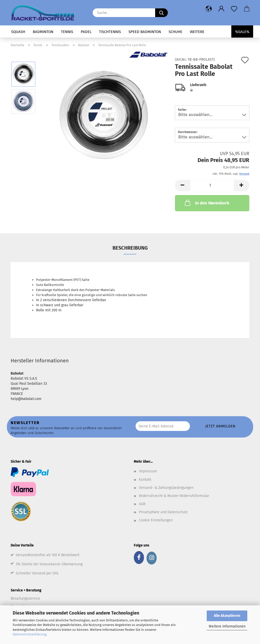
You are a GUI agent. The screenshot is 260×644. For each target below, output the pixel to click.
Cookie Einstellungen (156, 520)
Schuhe (175, 32)
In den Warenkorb (206, 203)
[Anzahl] (212, 186)
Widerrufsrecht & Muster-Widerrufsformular (174, 496)
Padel (86, 32)
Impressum (148, 471)
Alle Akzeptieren (227, 616)
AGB (142, 504)
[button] (209, 9)
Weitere (197, 32)
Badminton (43, 32)
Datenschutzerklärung (29, 634)
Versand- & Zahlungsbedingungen (166, 488)
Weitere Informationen (227, 626)
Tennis (67, 32)
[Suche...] (161, 13)
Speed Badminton (145, 32)
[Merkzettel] (234, 9)
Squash (18, 32)
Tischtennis (110, 32)
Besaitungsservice (25, 598)
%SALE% (242, 32)
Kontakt (145, 480)
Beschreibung (130, 248)
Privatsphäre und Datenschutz (163, 512)
